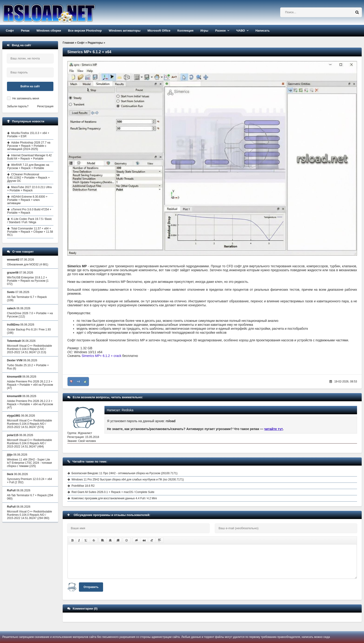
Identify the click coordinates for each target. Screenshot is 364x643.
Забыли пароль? (18, 106)
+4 (78, 382)
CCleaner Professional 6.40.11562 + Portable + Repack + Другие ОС (28, 178)
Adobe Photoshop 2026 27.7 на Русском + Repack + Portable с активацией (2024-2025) (29, 146)
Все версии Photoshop (85, 31)
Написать (262, 31)
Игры (204, 31)
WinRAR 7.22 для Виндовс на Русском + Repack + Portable (28, 166)
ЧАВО (240, 31)
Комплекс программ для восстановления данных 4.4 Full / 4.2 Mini (114, 498)
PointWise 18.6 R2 (83, 486)
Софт (10, 31)
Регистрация (45, 106)
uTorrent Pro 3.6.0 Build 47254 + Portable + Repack (29, 211)
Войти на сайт (30, 86)
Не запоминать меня (26, 98)
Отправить (91, 587)
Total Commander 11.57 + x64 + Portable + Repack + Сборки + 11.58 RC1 (30, 232)
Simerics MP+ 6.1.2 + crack (102, 356)
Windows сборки (49, 31)
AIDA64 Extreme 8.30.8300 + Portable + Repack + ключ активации (27, 200)
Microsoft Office (159, 31)
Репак (25, 31)
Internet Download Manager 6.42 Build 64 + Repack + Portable (29, 157)
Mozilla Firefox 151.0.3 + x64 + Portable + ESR (28, 135)
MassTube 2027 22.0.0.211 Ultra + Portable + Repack (29, 189)
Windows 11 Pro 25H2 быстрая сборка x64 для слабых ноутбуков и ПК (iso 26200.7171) (128, 480)
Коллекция (185, 31)
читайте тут (274, 429)
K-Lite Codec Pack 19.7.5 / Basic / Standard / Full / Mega (29, 221)
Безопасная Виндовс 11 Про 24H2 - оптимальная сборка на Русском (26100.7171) (125, 473)
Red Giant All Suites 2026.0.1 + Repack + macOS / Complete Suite (113, 492)
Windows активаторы (125, 31)
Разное (220, 31)
